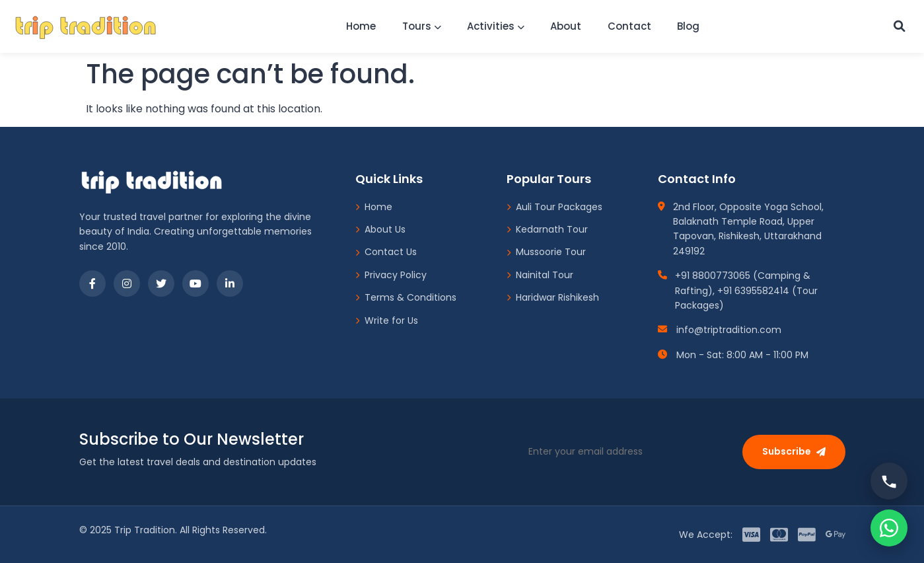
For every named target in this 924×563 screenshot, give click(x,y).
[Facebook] (92, 283)
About (566, 26)
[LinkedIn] (230, 283)
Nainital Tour (540, 275)
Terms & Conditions (406, 297)
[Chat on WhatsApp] (889, 528)
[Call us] (889, 481)
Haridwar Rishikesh (553, 297)
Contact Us (386, 252)
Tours (419, 26)
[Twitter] (161, 283)
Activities (494, 26)
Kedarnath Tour (547, 229)
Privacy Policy (391, 275)
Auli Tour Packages (554, 207)
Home (358, 26)
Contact (630, 26)
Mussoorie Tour (546, 252)
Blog (690, 26)
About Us (380, 229)
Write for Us (387, 320)
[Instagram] (127, 283)
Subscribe (794, 451)
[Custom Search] (898, 26)
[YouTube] (195, 283)
